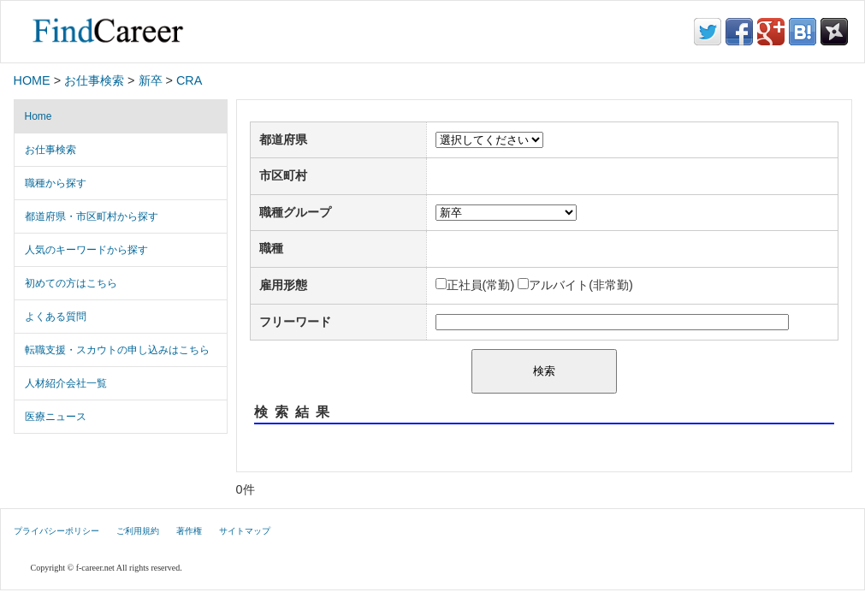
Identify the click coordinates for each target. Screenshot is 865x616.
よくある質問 (56, 317)
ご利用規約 (138, 531)
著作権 (189, 531)
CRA (189, 80)
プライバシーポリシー (56, 531)
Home (39, 116)
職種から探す (56, 183)
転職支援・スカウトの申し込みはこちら (117, 350)
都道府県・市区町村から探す (92, 216)
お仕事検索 (94, 80)
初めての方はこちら (71, 283)
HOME (32, 80)
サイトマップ (245, 531)
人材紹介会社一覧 (66, 383)
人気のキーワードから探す (86, 250)
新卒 (151, 80)
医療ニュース (56, 417)
